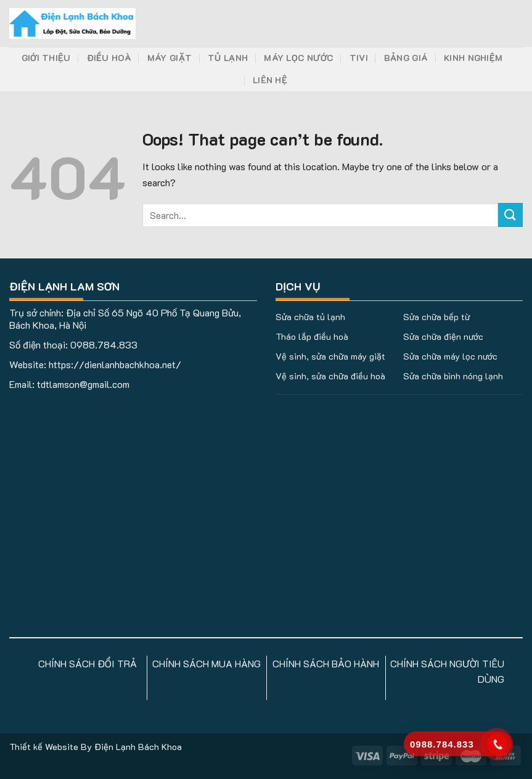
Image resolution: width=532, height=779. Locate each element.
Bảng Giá (406, 58)
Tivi (359, 58)
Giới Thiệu (46, 58)
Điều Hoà (109, 58)
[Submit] (510, 215)
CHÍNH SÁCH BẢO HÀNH (326, 663)
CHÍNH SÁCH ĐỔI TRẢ (88, 663)
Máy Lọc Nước (298, 58)
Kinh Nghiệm (473, 58)
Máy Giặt (170, 58)
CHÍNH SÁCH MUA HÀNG (207, 663)
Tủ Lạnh (228, 58)
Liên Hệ (270, 80)
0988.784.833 (104, 344)
